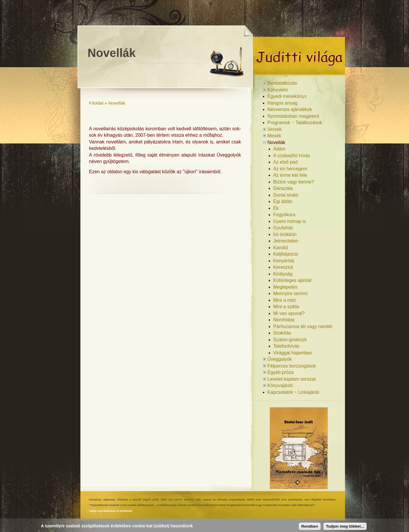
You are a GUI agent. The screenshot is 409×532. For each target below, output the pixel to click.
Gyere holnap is (290, 221)
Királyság (283, 274)
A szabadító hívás (292, 156)
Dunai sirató (286, 195)
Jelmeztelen (286, 241)
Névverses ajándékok (290, 109)
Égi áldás (283, 201)
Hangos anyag (283, 103)
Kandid (281, 248)
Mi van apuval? (289, 313)
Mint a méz (285, 300)
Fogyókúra (284, 215)
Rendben (310, 526)
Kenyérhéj (284, 261)
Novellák (117, 103)
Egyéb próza (281, 372)
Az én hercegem (290, 169)
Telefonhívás (287, 346)
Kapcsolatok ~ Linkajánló (293, 392)
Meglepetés (285, 287)
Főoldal (96, 103)
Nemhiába (284, 320)
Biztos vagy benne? (294, 182)
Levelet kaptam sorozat (292, 379)
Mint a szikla (286, 307)
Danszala (283, 188)
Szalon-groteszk (290, 340)
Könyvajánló (280, 385)
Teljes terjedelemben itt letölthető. (111, 511)
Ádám (279, 149)
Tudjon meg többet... (345, 526)
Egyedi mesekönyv (287, 96)
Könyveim (278, 90)
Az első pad (286, 162)
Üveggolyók (280, 359)
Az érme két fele (290, 175)
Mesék (274, 136)
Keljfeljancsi (286, 254)
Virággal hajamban (293, 353)
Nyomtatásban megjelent (293, 116)
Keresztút (283, 267)
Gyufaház (283, 228)
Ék (276, 208)
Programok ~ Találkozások (295, 123)
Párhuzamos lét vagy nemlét (303, 326)
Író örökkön (285, 234)
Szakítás (282, 333)
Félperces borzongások (292, 366)
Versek (275, 129)
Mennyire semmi (290, 293)
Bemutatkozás (282, 83)
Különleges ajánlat (292, 280)
